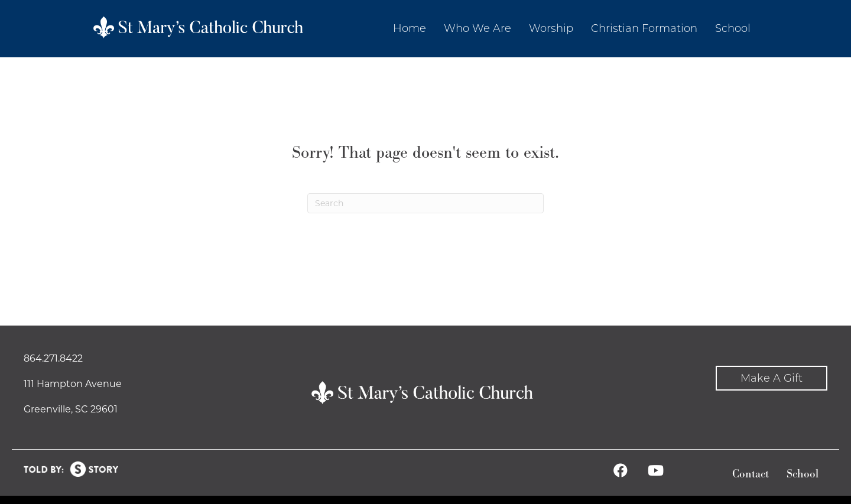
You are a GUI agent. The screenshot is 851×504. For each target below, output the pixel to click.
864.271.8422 (53, 358)
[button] (772, 378)
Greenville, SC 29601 (71, 409)
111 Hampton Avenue (73, 384)
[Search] (425, 203)
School (803, 474)
